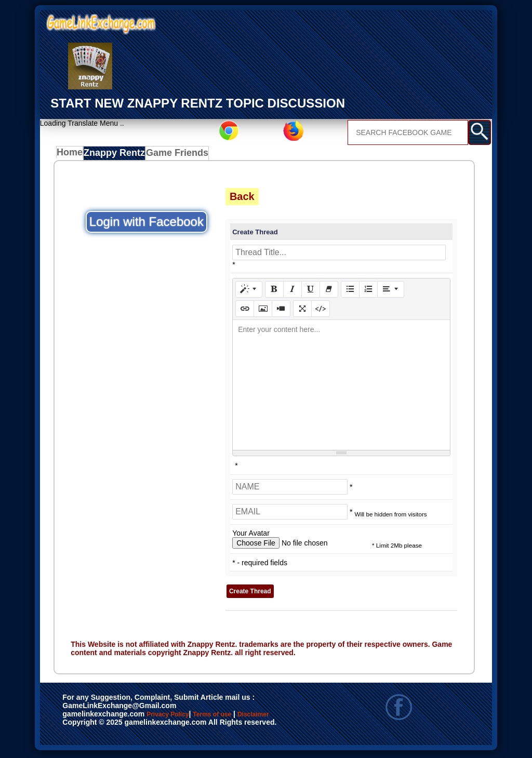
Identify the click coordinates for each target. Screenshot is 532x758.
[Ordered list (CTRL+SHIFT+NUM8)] (368, 292)
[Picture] (263, 311)
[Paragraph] (391, 292)
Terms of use (243, 717)
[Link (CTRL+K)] (245, 311)
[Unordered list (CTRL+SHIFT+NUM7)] (350, 292)
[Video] (281, 311)
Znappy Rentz (117, 155)
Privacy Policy (178, 717)
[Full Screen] (302, 311)
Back (242, 199)
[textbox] (341, 388)
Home (72, 155)
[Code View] (321, 311)
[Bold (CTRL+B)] (274, 292)
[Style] (249, 292)
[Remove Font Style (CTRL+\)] (329, 292)
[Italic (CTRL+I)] (292, 292)
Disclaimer (86, 728)
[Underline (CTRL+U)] (311, 292)
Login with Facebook (147, 224)
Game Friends (177, 155)
